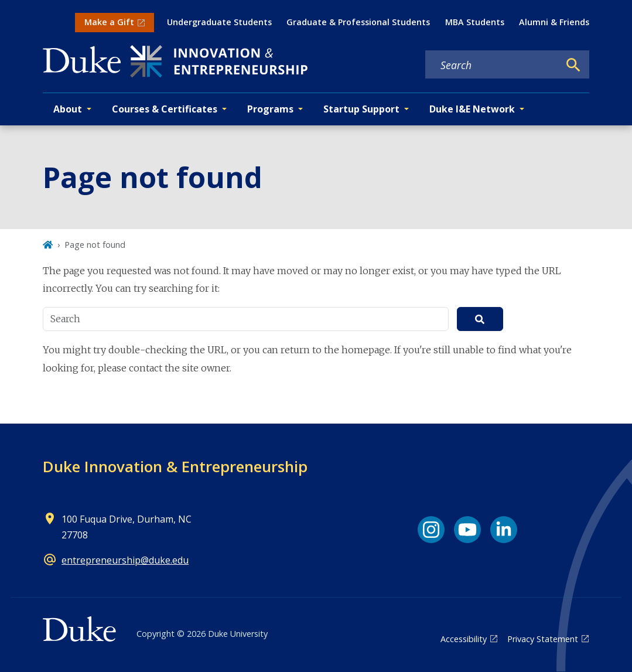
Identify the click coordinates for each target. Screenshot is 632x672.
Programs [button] (270, 109)
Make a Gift (109, 22)
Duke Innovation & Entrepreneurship (175, 466)
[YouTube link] (467, 530)
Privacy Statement (543, 639)
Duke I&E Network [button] (472, 109)
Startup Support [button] (361, 109)
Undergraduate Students (219, 22)
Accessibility (464, 639)
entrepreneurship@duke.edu (125, 560)
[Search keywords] (492, 65)
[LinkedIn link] (504, 530)
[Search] (573, 65)
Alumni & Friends (554, 22)
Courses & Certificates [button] (165, 109)
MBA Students (475, 22)
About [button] (68, 109)
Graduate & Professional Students (358, 22)
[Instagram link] (431, 530)
